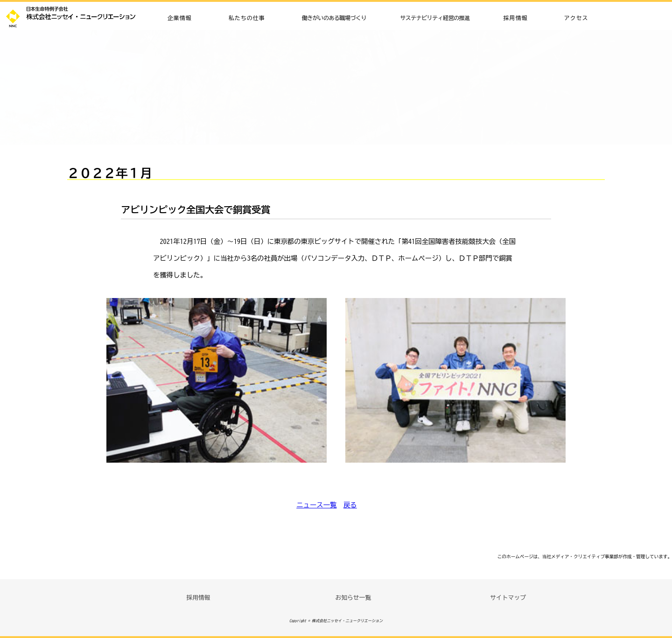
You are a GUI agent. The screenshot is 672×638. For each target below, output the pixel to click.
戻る (350, 505)
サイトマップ (508, 598)
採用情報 (516, 18)
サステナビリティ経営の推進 (435, 18)
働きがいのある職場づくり (334, 18)
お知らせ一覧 (353, 598)
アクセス (576, 18)
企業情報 (180, 18)
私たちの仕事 (247, 18)
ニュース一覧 (316, 505)
